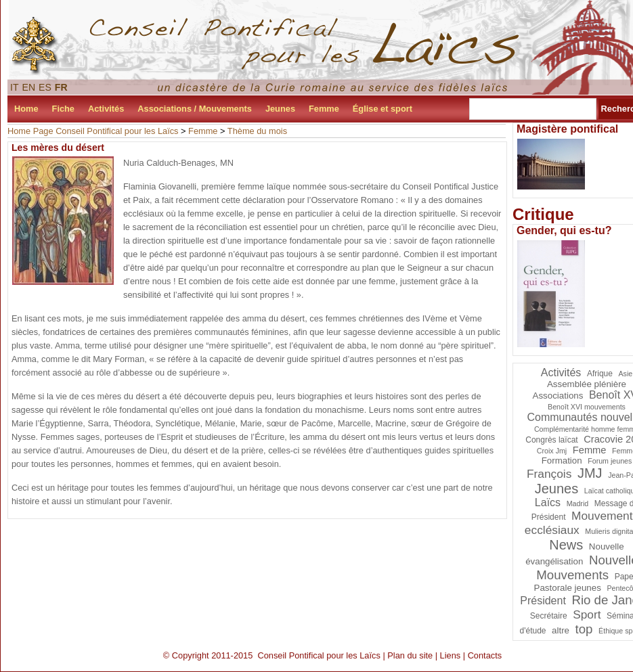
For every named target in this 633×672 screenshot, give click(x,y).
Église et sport (383, 109)
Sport (587, 614)
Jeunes (280, 109)
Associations (558, 396)
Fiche (63, 109)
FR (61, 87)
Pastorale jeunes (568, 588)
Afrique (600, 374)
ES (45, 87)
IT (15, 87)
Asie (626, 374)
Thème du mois (257, 131)
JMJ (590, 473)
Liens (451, 655)
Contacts (485, 655)
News (566, 545)
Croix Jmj (552, 451)
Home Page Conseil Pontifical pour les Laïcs (93, 131)
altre (561, 630)
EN (29, 87)
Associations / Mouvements (195, 109)
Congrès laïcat (551, 440)
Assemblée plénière (587, 384)
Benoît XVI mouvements (587, 407)
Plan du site (410, 655)
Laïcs (548, 502)
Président (543, 601)
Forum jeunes (610, 461)
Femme (324, 109)
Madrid (578, 503)
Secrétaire (549, 616)
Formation (562, 461)
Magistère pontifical (567, 129)
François (549, 474)
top (584, 629)
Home (26, 109)
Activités (106, 109)
